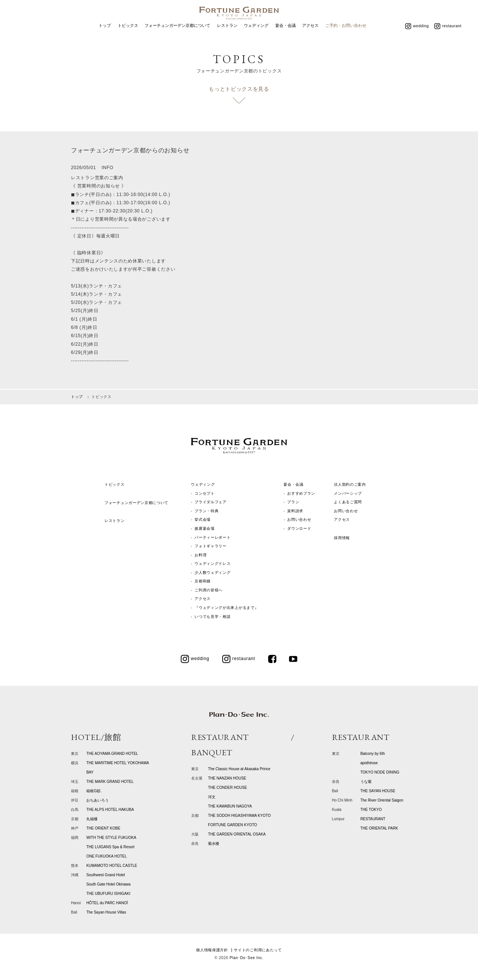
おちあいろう (97, 800)
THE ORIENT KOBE (103, 828)
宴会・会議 (285, 37)
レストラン (227, 37)
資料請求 (295, 511)
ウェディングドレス (212, 564)
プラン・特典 (207, 511)
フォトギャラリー (211, 546)
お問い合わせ (299, 519)
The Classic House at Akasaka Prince (239, 769)
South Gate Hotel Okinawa (108, 884)
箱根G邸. (94, 791)
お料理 (201, 555)
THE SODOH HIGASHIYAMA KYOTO (239, 816)
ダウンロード (299, 528)
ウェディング (256, 37)
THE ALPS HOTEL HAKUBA (110, 810)
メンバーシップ (348, 493)
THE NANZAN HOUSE (227, 778)
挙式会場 (203, 519)
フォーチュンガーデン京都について (177, 37)
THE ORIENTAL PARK (379, 828)
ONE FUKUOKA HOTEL (106, 856)
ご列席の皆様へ (209, 590)
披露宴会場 (205, 528)
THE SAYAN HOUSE (378, 791)
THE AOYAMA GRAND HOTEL (112, 754)
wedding (417, 37)
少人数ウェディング (212, 573)
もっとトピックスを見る (239, 89)
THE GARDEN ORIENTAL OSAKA (237, 834)
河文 (212, 797)
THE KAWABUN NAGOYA (230, 806)
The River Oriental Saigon (382, 800)
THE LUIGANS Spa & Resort (110, 847)
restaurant (448, 37)
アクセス (310, 37)
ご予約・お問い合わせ (346, 37)
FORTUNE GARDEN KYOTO (232, 825)
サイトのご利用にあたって (258, 950)
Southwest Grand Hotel (105, 875)
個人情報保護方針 (212, 950)
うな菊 (366, 782)
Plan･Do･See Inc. (247, 958)
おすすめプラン (301, 493)
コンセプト (205, 493)
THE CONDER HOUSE (227, 788)
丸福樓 (92, 819)
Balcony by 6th (373, 754)
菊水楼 (214, 844)
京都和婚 (203, 581)
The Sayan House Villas (106, 912)
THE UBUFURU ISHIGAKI (108, 894)
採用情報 (342, 538)
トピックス (128, 37)
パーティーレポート (212, 537)
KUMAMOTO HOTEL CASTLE (112, 866)
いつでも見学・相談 (212, 617)
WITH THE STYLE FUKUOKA (111, 838)
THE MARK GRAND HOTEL (110, 782)
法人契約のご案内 (350, 484)
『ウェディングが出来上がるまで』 (226, 608)
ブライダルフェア (211, 502)
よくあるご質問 (348, 502)
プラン (293, 502)
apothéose (369, 763)
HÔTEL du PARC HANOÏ (107, 903)
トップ (105, 37)
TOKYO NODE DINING (380, 772)
